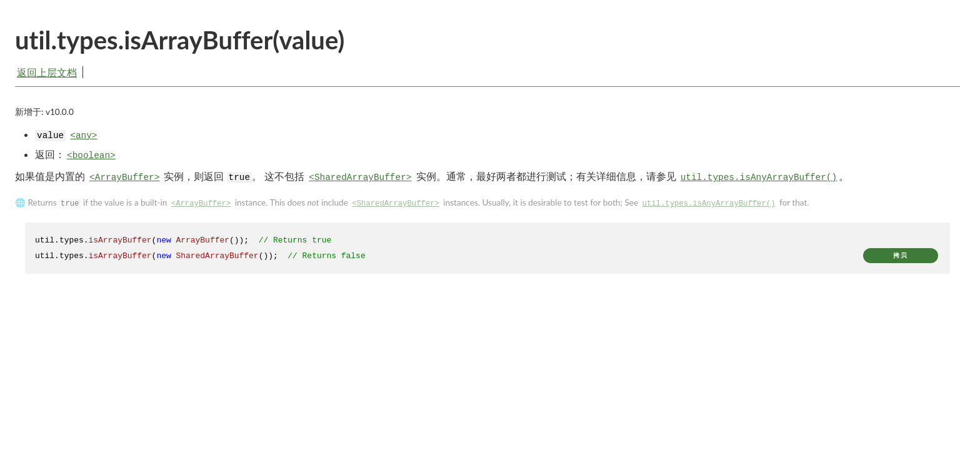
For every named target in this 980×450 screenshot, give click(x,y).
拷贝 (901, 260)
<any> (83, 139)
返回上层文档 (47, 72)
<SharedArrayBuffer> (360, 182)
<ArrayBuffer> (124, 182)
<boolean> (91, 159)
